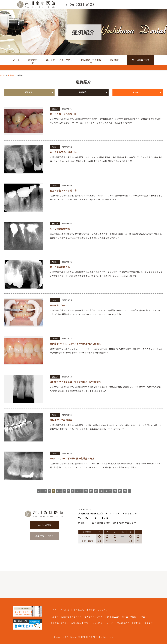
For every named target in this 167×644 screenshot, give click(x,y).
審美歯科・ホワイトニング (97, 617)
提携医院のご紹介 (44, 536)
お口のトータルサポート (62, 610)
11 (81, 491)
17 (110, 491)
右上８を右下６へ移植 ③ (63, 114)
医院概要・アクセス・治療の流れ (66, 623)
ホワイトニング (58, 305)
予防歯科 (80, 610)
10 (77, 491)
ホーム (16, 60)
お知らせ (137, 92)
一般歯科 (55, 617)
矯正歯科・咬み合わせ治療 (124, 617)
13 (91, 491)
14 (96, 491)
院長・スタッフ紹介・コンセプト (99, 623)
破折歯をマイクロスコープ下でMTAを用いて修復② (75, 344)
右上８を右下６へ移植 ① (63, 190)
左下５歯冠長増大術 (60, 229)
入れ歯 (142, 617)
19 (120, 491)
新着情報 (11, 75)
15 (101, 491)
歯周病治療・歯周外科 (72, 617)
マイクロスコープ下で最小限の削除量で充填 (72, 458)
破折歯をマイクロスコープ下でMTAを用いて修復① (75, 382)
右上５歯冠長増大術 (60, 267)
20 (125, 491)
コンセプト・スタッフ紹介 (59, 60)
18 (115, 491)
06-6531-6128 (93, 518)
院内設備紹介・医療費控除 (129, 623)
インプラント (104, 610)
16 (106, 491)
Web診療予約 (141, 60)
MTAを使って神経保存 (61, 420)
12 (86, 491)
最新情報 (114, 60)
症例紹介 (83, 92)
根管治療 (91, 610)
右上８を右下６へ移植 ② (63, 152)
